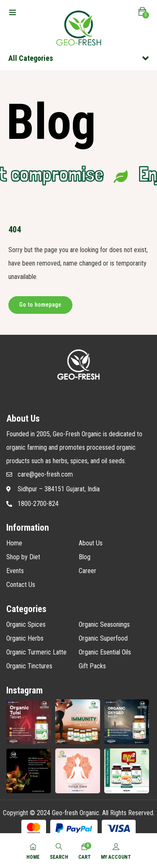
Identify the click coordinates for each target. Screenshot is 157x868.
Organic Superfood (103, 638)
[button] (142, 12)
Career (88, 571)
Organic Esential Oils (105, 652)
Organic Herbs (25, 638)
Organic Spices (26, 624)
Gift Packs (92, 666)
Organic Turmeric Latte (36, 652)
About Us (91, 543)
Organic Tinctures (29, 666)
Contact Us (21, 585)
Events (15, 571)
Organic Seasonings (104, 624)
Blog (85, 557)
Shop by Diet (23, 557)
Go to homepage (40, 305)
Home (14, 543)
